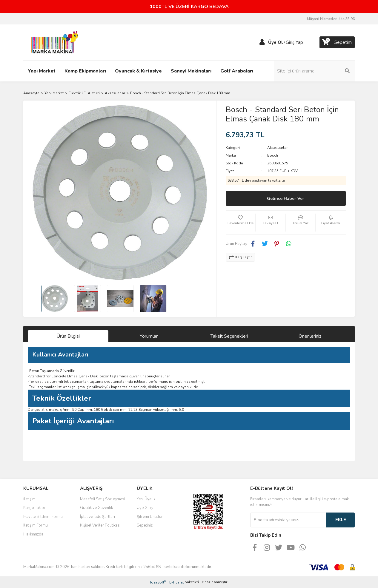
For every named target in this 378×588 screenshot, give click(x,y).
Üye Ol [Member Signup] (276, 42)
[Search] (314, 71)
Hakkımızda (33, 534)
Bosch (273, 155)
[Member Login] (262, 42)
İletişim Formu (36, 525)
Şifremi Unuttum (151, 517)
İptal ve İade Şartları (97, 517)
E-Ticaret (176, 582)
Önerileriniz (310, 336)
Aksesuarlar (277, 148)
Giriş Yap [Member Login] (294, 42)
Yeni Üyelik (146, 499)
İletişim (29, 499)
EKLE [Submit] (341, 520)
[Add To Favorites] (241, 223)
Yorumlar (149, 336)
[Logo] (53, 42)
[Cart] (337, 42)
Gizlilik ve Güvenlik (96, 508)
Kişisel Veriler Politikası (100, 525)
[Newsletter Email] (288, 520)
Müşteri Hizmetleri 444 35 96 (331, 19)
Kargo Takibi (34, 508)
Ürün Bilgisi (68, 336)
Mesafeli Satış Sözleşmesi (103, 499)
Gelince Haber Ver (286, 199)
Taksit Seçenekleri (229, 336)
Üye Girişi (145, 508)
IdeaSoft (158, 582)
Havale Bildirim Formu (43, 517)
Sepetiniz (145, 525)
